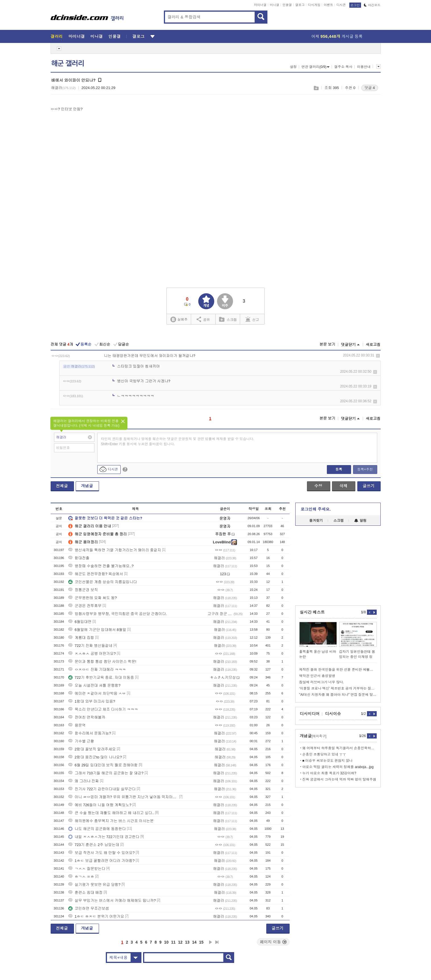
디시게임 (314, 5)
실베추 (179, 320)
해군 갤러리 (68, 63)
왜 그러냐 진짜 (83, 781)
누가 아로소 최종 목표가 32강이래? (329, 773)
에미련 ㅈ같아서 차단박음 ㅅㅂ (97, 693)
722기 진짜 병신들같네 (90, 646)
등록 (339, 469)
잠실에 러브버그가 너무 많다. (322, 682)
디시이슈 (333, 714)
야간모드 (372, 5)
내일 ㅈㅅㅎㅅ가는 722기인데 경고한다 (104, 837)
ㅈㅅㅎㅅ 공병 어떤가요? (92, 654)
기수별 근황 (81, 741)
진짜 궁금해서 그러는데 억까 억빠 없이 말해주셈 (339, 779)
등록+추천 (365, 469)
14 (194, 942)
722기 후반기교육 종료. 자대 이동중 (101, 677)
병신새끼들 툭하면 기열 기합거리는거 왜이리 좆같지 (115, 550)
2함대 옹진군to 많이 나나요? (95, 757)
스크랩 (316, 88)
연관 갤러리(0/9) (315, 67)
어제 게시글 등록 (337, 36)
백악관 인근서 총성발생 (317, 676)
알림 (360, 521)
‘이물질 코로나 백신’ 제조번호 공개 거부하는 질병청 (338, 688)
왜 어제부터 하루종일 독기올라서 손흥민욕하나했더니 (340, 748)
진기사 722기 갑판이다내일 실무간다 (102, 789)
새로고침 (373, 345)
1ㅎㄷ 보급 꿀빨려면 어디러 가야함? (101, 861)
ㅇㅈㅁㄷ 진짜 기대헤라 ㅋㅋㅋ (97, 670)
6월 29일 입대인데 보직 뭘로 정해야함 (103, 765)
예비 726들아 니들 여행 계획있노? (100, 805)
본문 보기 (327, 344)
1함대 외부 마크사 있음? (92, 701)
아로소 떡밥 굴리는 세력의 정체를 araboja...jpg (338, 767)
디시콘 (341, 5)
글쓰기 (369, 486)
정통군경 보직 (83, 590)
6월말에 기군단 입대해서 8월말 (97, 630)
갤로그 (300, 5)
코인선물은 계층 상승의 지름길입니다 (103, 582)
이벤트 (328, 5)
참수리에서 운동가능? (90, 733)
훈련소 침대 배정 (85, 893)
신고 (252, 319)
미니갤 (274, 5)
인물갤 (287, 5)
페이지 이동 (273, 942)
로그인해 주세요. (316, 509)
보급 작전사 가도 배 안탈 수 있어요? (101, 853)
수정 (318, 486)
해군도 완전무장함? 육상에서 (96, 574)
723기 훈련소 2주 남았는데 (94, 845)
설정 (293, 67)
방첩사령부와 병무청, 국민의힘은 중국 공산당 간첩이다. (117, 614)
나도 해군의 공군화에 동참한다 (97, 829)
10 (166, 942)
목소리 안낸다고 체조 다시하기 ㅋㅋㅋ (103, 709)
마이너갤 (260, 5)
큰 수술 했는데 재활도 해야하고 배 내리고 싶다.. (111, 813)
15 (201, 942)
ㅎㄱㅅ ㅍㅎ (81, 877)
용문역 (77, 725)
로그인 (355, 5)
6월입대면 (80, 622)
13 (187, 942)
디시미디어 (310, 714)
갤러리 (57, 36)
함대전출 (79, 558)
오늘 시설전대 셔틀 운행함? (94, 685)
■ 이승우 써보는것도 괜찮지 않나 (328, 761)
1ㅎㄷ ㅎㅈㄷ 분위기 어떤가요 (96, 916)
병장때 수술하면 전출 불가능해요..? (101, 566)
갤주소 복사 (343, 67)
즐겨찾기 (316, 521)
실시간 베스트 (312, 612)
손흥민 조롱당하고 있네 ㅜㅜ (324, 754)
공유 (203, 319)
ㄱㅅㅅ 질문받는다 (87, 869)
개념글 (87, 486)
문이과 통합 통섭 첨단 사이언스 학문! (102, 662)
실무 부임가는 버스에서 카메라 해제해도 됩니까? (112, 900)
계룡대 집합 (81, 638)
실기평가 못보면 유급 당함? (94, 885)
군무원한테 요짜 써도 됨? (92, 598)
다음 (211, 942)
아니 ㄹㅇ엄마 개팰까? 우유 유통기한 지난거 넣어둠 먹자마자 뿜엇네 (123, 797)
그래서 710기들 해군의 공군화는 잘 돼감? (106, 773)
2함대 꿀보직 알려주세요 (92, 749)
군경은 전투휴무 (85, 606)
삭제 (378, 356)
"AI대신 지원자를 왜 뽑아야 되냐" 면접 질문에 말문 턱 (338, 695)
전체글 (62, 486)
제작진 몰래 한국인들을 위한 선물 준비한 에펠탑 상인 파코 (338, 670)
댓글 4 (370, 88)
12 (180, 942)
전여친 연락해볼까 (87, 717)
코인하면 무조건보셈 (89, 908)
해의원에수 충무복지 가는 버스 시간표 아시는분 (111, 821)
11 (173, 942)
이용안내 (364, 67)
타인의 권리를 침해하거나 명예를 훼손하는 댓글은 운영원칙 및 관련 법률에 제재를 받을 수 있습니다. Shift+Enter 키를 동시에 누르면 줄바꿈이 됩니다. (178, 441)
